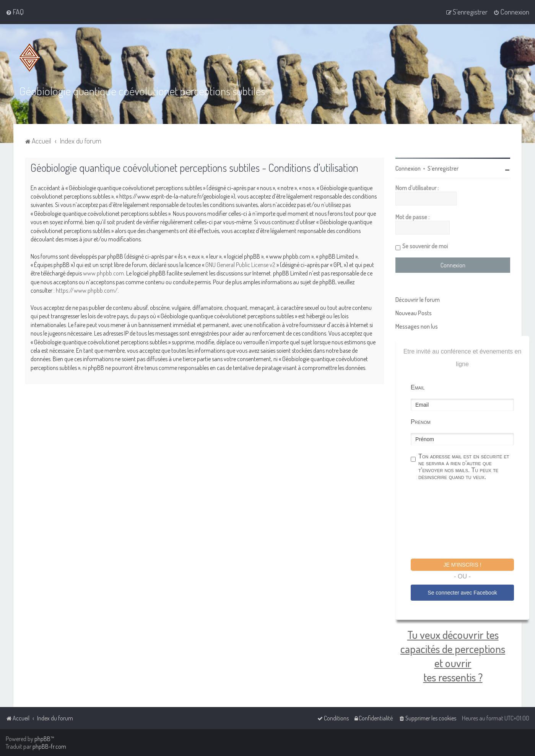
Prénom (421, 422)
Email (418, 387)
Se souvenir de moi (425, 246)
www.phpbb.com (103, 273)
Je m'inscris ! (462, 565)
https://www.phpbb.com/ (87, 290)
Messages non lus (417, 326)
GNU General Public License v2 (240, 265)
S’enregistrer (443, 168)
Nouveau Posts (414, 313)
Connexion (408, 168)
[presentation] (469, 521)
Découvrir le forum (418, 300)
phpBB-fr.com (49, 746)
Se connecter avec (462, 593)
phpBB (42, 739)
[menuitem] (15, 12)
